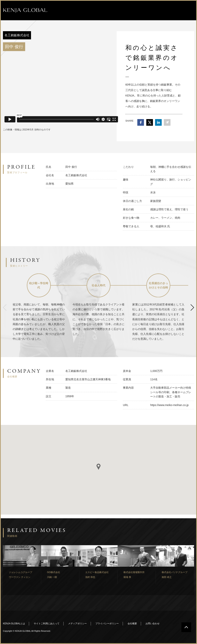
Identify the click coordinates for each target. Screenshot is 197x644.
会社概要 (132, 624)
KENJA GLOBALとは (14, 624)
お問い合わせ (153, 624)
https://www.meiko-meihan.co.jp (169, 405)
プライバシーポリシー (107, 624)
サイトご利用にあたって (47, 624)
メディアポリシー (77, 624)
